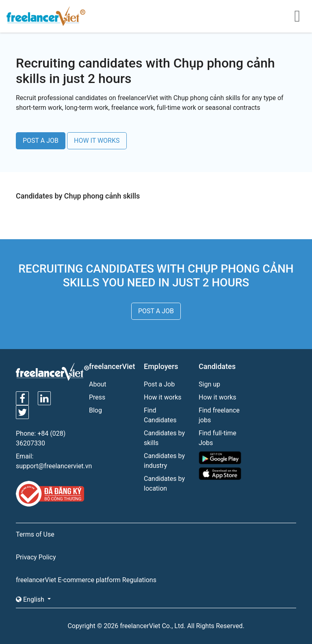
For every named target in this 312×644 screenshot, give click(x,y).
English (31, 599)
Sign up (209, 384)
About (98, 384)
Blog (95, 410)
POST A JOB (41, 141)
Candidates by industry (164, 461)
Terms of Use (35, 534)
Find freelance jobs (219, 415)
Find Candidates (160, 415)
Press (97, 397)
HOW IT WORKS (97, 141)
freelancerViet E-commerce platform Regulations (86, 580)
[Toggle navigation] (297, 16)
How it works (163, 397)
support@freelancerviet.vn (54, 466)
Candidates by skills (164, 438)
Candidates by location (164, 484)
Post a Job (159, 384)
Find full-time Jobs (218, 438)
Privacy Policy (36, 557)
